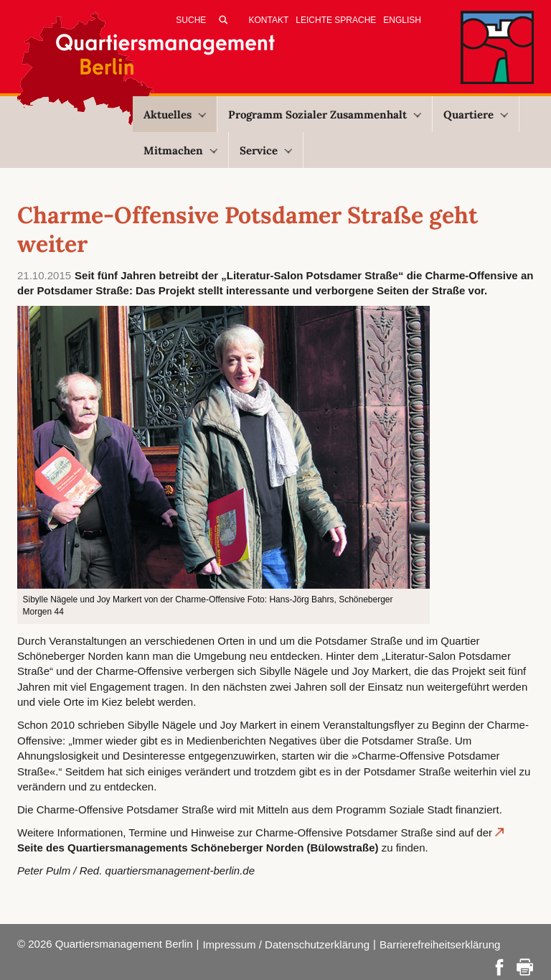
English (402, 20)
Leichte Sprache (336, 20)
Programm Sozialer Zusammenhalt (325, 115)
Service (266, 150)
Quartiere (476, 115)
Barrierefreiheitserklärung (440, 944)
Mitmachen (180, 150)
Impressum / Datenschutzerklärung (286, 944)
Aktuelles (175, 115)
